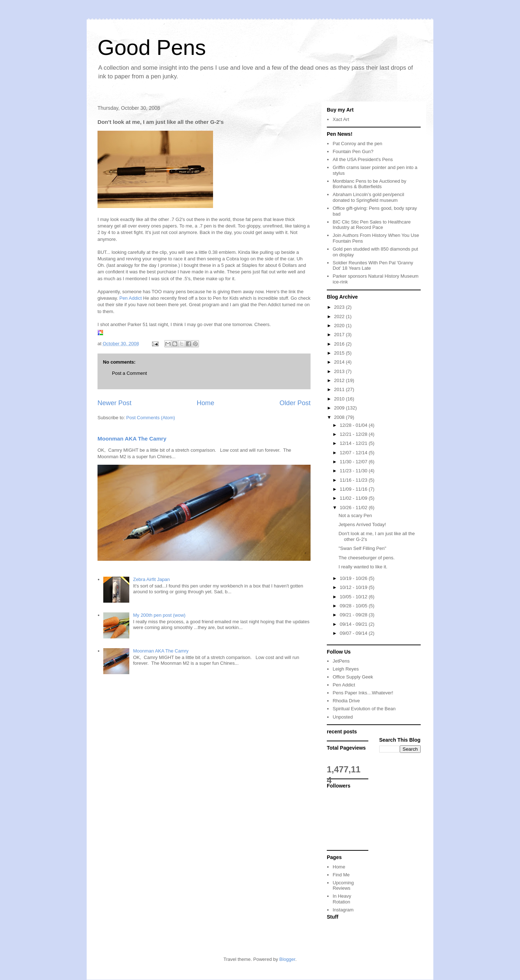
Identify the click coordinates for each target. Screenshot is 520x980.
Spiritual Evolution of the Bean (364, 709)
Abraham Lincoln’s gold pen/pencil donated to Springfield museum (368, 197)
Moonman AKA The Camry (132, 439)
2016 (340, 344)
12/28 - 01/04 (354, 425)
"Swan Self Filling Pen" (362, 548)
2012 (340, 380)
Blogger (287, 959)
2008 (340, 417)
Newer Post (114, 403)
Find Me (341, 875)
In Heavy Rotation (342, 899)
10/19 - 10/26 (354, 578)
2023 (340, 307)
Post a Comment (129, 373)
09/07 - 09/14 (354, 633)
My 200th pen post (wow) (159, 615)
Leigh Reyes (346, 669)
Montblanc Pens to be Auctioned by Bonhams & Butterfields (369, 184)
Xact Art (341, 119)
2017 (340, 335)
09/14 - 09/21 (354, 624)
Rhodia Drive (346, 701)
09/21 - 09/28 (354, 615)
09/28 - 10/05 (354, 606)
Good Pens (152, 47)
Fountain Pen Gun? (353, 151)
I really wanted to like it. (363, 567)
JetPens (341, 661)
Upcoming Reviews (343, 886)
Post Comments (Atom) (151, 418)
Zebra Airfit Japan (151, 579)
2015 (340, 353)
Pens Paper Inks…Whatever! (363, 693)
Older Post (295, 403)
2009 (340, 408)
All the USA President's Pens (363, 159)
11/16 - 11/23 (354, 480)
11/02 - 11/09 (354, 498)
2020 (340, 326)
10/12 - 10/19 (354, 587)
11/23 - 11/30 (354, 471)
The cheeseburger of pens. (366, 558)
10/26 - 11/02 (354, 508)
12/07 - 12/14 (354, 453)
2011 (340, 389)
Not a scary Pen (355, 515)
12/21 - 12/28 (354, 434)
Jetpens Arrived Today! (362, 524)
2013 (340, 371)
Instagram (343, 910)
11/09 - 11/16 (354, 489)
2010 (340, 399)
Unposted (343, 717)
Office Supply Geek (353, 677)
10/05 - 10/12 (354, 597)
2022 (340, 316)
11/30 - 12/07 (354, 462)
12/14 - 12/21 (354, 443)
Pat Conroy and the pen (357, 144)
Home (206, 403)
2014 (340, 362)
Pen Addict (130, 298)
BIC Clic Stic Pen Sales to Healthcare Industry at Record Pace (372, 225)
